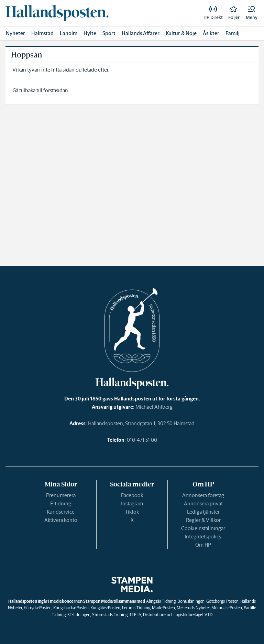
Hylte (90, 33)
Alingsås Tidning (161, 601)
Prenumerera (61, 495)
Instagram (132, 503)
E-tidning (61, 503)
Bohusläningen (191, 601)
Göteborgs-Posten (222, 601)
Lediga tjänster (203, 512)
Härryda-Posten (38, 608)
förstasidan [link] (56, 90)
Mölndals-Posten (227, 608)
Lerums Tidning (136, 608)
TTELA (135, 615)
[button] (252, 13)
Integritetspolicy (203, 536)
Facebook (132, 495)
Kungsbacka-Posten (71, 608)
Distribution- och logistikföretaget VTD (178, 615)
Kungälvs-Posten (105, 608)
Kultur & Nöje (181, 33)
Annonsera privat (203, 503)
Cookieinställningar (203, 528)
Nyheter (15, 33)
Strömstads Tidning (110, 615)
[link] (57, 13)
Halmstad (42, 33)
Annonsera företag (203, 495)
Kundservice (61, 512)
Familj (233, 33)
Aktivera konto (61, 520)
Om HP (203, 545)
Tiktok (132, 512)
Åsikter (211, 33)
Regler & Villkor (203, 520)
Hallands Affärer (141, 33)
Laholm (69, 33)
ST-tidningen (79, 615)
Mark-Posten (163, 608)
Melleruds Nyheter (193, 608)
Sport (109, 33)
